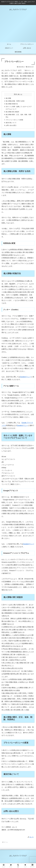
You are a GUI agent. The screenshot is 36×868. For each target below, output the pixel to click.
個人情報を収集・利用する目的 (15, 101)
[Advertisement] (18, 28)
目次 (15, 94)
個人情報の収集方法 (12, 104)
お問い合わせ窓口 (11, 125)
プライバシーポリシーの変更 (14, 120)
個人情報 (8, 98)
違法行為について (11, 123)
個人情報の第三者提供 (12, 112)
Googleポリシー (26, 377)
